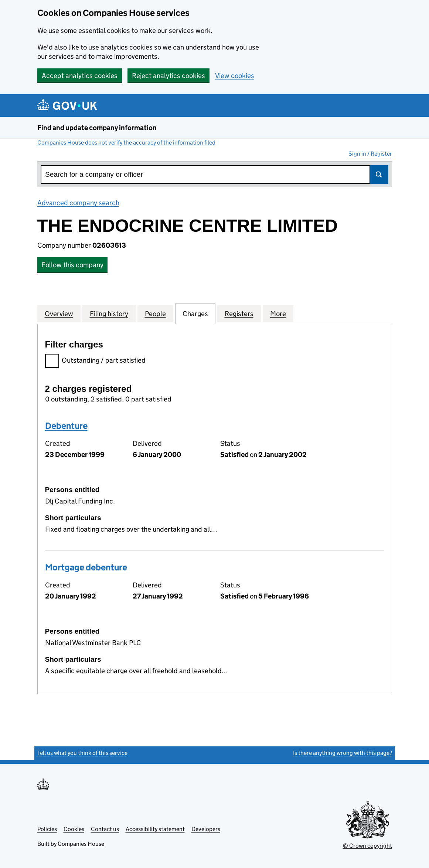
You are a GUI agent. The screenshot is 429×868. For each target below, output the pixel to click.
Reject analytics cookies (168, 76)
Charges (195, 313)
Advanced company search (78, 203)
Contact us (105, 829)
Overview (59, 313)
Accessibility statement (155, 829)
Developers (206, 829)
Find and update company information (97, 128)
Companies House (81, 844)
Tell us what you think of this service (82, 753)
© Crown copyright (367, 846)
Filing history (109, 313)
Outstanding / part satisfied (95, 361)
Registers (239, 313)
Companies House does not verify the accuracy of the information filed (126, 143)
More (278, 313)
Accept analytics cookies (80, 76)
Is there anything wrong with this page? (343, 753)
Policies (47, 829)
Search (379, 174)
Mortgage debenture (86, 567)
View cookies (235, 76)
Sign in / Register (370, 154)
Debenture (66, 426)
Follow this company (72, 265)
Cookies (74, 829)
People (155, 313)
